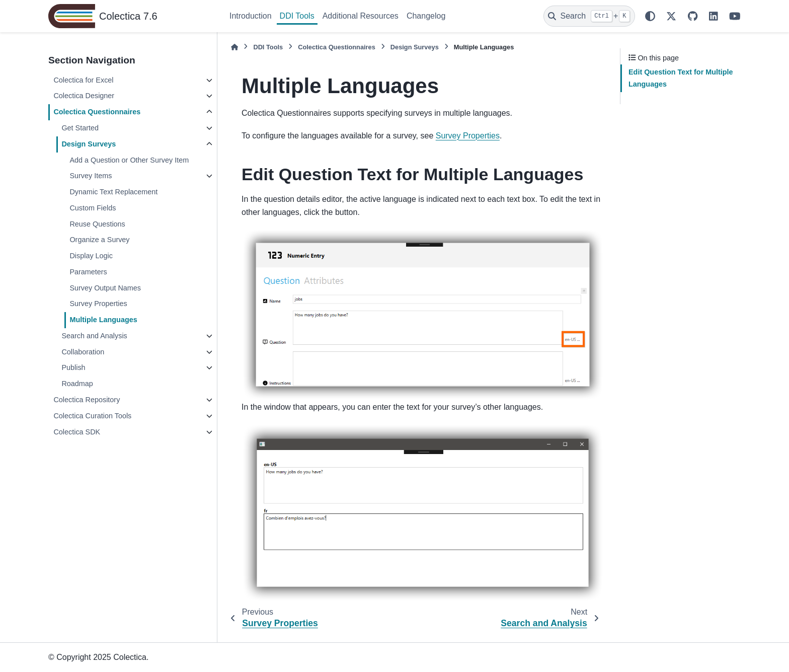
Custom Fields (93, 208)
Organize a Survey (99, 240)
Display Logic (91, 256)
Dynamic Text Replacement (113, 192)
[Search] (589, 16)
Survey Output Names (105, 288)
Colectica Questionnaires (97, 112)
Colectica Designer (84, 96)
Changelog (426, 16)
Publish (73, 367)
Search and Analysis (94, 336)
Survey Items (91, 176)
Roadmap (77, 384)
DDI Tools (297, 16)
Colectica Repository (87, 400)
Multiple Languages (103, 320)
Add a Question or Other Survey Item (129, 160)
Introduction (251, 16)
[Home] (234, 47)
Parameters (88, 272)
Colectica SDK (77, 432)
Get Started (80, 128)
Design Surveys (89, 144)
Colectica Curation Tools (92, 416)
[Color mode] (650, 16)
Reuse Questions (97, 224)
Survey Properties (98, 304)
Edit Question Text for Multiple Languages (681, 78)
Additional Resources (361, 16)
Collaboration (83, 352)
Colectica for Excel (83, 80)
